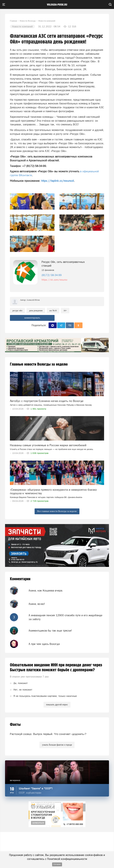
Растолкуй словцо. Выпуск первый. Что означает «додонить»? (48, 734)
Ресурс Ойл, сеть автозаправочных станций (63, 264)
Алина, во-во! (37, 604)
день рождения (36, 310)
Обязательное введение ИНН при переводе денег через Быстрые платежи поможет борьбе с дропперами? (56, 668)
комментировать (32, 318)
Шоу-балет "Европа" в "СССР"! (36, 788)
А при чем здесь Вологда (44, 644)
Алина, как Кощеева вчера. (46, 591)
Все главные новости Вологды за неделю (57, 511)
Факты (15, 725)
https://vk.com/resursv (54, 280)
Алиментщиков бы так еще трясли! (50, 631)
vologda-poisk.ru (57, 5)
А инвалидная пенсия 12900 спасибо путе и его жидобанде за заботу (65, 617)
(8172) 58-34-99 (52, 275)
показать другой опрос (57, 705)
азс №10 (53, 310)
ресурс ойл (17, 310)
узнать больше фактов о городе (57, 745)
